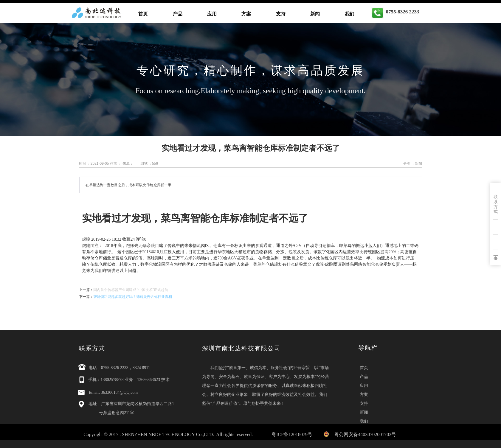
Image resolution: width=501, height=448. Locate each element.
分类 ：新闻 (413, 164)
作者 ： (116, 164)
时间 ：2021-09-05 (94, 164)
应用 (212, 14)
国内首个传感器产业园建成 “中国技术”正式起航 (131, 290)
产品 (178, 14)
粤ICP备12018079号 (292, 434)
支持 (281, 14)
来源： (128, 164)
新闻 (315, 14)
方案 (246, 14)
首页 (143, 14)
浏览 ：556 (149, 164)
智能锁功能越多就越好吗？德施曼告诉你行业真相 (133, 297)
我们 (350, 14)
